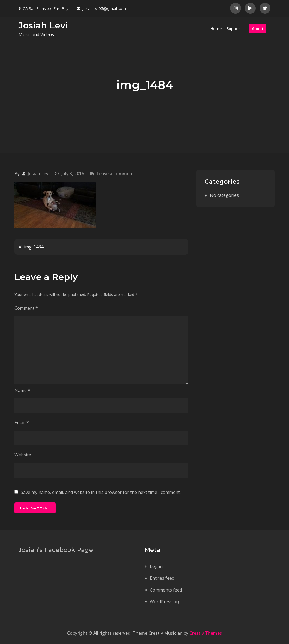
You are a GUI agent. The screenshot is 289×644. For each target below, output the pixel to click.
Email (22, 423)
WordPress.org (165, 602)
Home (216, 29)
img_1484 (34, 247)
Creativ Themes (206, 633)
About (258, 29)
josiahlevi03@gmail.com (101, 8)
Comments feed (166, 590)
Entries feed (162, 578)
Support (234, 29)
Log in (156, 566)
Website (23, 455)
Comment (26, 308)
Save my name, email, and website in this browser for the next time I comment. (101, 492)
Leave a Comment (115, 174)
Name (22, 390)
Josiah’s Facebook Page (56, 550)
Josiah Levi (43, 25)
